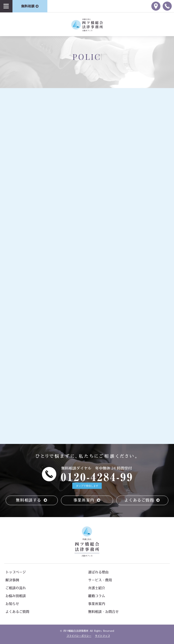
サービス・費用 (100, 580)
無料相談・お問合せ (103, 612)
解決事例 (12, 580)
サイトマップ (102, 636)
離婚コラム (97, 596)
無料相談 (30, 6)
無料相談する (32, 500)
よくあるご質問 (142, 500)
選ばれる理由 (98, 572)
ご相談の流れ (16, 588)
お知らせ (12, 604)
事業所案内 (87, 500)
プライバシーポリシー (79, 636)
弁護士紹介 (97, 588)
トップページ (16, 572)
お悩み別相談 (16, 596)
